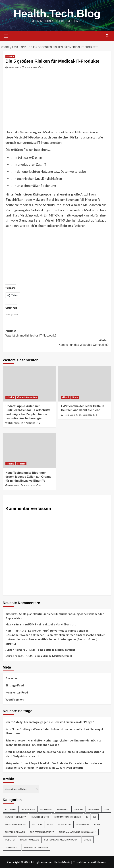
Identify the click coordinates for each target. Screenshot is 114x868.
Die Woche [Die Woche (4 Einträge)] (46, 809)
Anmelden (12, 678)
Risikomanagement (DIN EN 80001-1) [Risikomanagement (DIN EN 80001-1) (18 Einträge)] (78, 832)
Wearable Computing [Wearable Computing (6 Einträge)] (36, 847)
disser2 (10, 614)
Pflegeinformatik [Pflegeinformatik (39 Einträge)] (15, 832)
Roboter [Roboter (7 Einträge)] (10, 840)
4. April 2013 (31, 67)
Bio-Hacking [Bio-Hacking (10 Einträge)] (28, 809)
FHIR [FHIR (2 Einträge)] (107, 809)
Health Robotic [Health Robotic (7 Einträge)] (40, 817)
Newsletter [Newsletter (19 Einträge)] (65, 824)
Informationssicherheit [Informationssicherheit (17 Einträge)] (68, 817)
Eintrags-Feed (15, 685)
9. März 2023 (29, 486)
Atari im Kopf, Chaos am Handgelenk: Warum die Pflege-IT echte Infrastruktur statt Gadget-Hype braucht (55, 754)
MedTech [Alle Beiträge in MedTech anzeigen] (21, 464)
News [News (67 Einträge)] (50, 824)
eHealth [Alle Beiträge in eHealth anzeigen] (10, 56)
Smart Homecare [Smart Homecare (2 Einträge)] (30, 840)
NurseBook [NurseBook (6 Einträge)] (83, 824)
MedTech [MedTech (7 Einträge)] (37, 824)
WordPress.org (15, 699)
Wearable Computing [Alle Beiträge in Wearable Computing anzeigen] (27, 397)
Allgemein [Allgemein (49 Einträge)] (11, 809)
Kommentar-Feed (17, 692)
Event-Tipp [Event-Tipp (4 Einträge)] (94, 809)
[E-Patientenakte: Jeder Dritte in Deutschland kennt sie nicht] (85, 384)
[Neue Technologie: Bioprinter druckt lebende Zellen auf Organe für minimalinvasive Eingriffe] (29, 450)
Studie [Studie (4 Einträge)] (88, 840)
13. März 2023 (86, 415)
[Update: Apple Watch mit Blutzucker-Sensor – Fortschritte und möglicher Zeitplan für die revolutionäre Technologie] (29, 384)
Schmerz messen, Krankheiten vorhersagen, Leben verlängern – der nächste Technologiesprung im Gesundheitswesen (53, 743)
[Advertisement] (57, 102)
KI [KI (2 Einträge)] (87, 817)
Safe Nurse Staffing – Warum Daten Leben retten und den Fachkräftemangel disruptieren (54, 731)
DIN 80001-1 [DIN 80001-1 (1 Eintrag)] (63, 809)
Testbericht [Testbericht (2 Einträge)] (12, 847)
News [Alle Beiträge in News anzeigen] (75, 397)
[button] (6, 36)
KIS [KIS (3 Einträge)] (95, 817)
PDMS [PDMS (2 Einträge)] (97, 824)
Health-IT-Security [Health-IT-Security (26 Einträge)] (15, 817)
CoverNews (80, 862)
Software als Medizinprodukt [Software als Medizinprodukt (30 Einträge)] (62, 840)
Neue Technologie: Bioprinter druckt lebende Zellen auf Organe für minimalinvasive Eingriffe (28, 477)
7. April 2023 (29, 423)
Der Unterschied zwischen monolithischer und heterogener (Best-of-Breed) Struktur (55, 639)
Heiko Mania (15, 67)
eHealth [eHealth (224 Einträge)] (78, 809)
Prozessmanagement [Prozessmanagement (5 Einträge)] (42, 832)
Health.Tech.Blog (57, 13)
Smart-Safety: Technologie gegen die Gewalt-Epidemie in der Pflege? (49, 722)
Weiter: (57, 343)
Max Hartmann (15, 624)
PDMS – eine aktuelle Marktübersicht (52, 624)
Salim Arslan (13, 656)
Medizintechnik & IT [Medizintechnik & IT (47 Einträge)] (16, 824)
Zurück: (57, 334)
